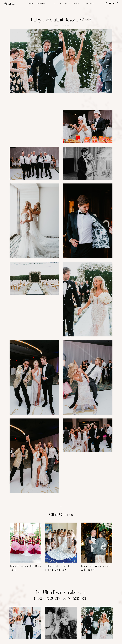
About (30, 4)
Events (53, 4)
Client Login (89, 4)
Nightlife (64, 4)
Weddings (41, 4)
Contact (76, 4)
